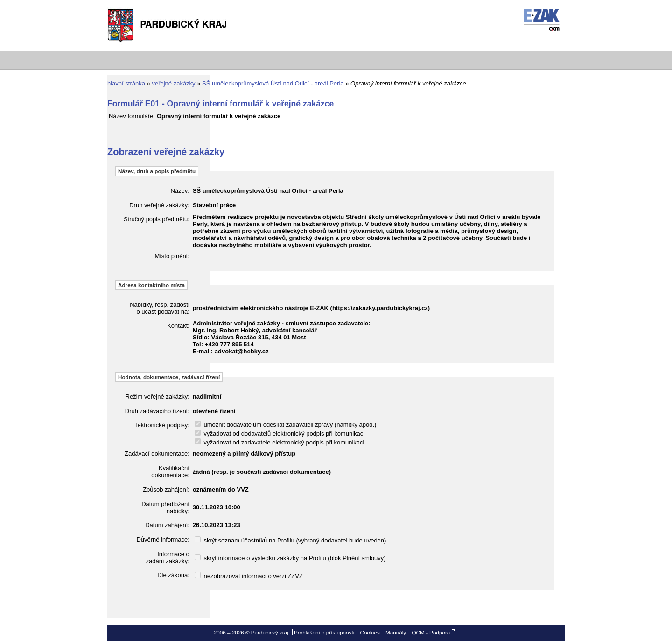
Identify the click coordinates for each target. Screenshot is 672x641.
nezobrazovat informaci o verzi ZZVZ (249, 576)
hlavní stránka (126, 83)
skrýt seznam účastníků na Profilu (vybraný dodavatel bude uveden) (290, 540)
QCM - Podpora (431, 632)
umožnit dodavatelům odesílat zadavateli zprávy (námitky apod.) (286, 425)
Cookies (370, 632)
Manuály (396, 632)
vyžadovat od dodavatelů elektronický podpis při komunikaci (280, 433)
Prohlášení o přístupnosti (324, 632)
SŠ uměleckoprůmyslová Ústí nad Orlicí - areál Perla (273, 83)
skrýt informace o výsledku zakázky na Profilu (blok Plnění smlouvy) (290, 558)
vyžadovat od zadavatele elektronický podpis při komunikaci (280, 442)
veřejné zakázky (173, 83)
